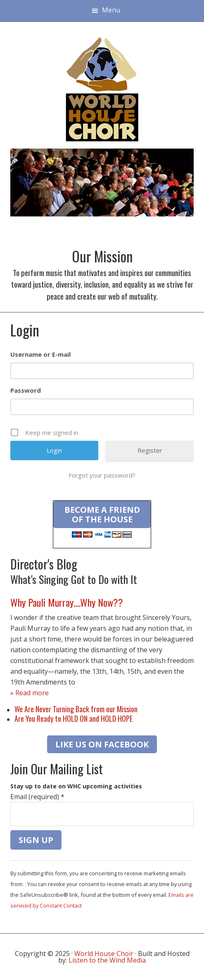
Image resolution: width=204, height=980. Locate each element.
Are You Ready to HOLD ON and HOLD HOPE (74, 718)
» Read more (30, 693)
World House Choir (104, 954)
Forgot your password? (102, 475)
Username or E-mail (40, 354)
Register (150, 450)
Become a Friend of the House (102, 514)
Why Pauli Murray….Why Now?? (67, 602)
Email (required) (37, 797)
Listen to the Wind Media (107, 960)
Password (26, 390)
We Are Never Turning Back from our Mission (76, 709)
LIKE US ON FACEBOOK (102, 744)
